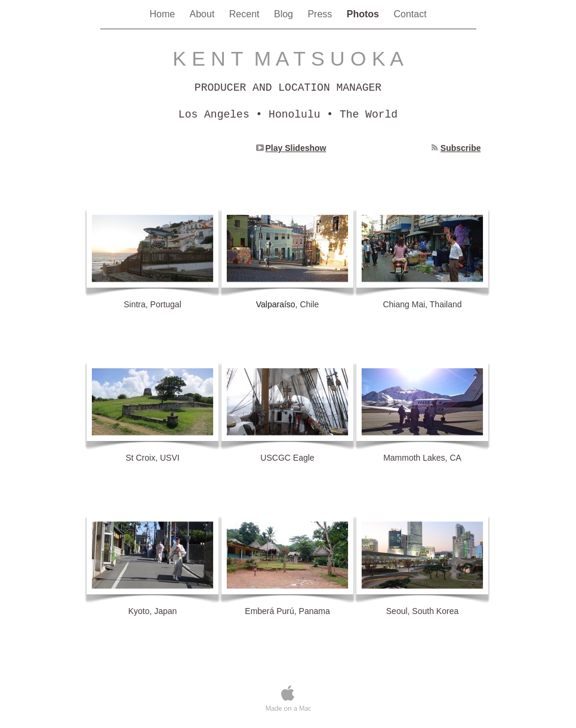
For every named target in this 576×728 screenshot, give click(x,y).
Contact (410, 14)
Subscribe (461, 148)
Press (321, 14)
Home (163, 14)
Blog (285, 14)
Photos (364, 14)
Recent (246, 14)
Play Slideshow (296, 148)
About (204, 14)
